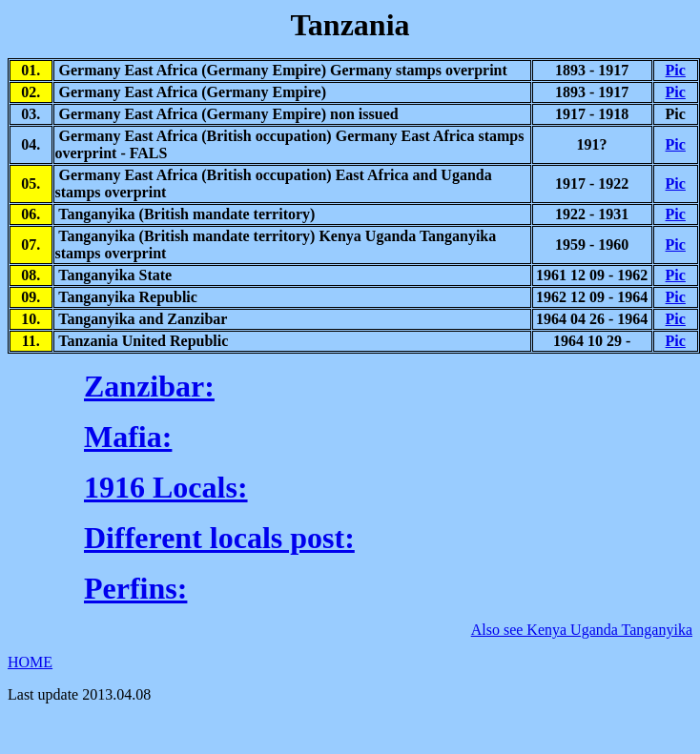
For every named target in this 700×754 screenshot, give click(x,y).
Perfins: (135, 588)
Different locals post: (219, 538)
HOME (30, 662)
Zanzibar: (149, 386)
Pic (676, 70)
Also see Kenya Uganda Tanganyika (582, 630)
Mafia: (128, 437)
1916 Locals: (166, 487)
